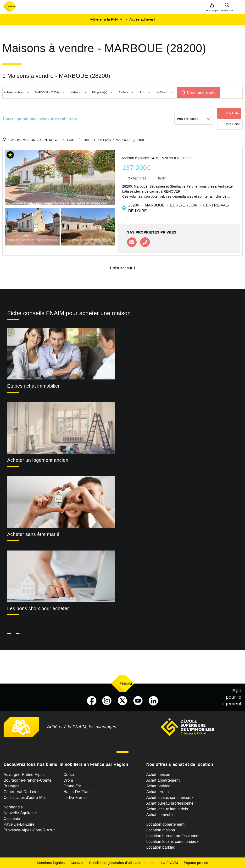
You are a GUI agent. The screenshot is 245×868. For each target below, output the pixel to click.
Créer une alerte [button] (201, 92)
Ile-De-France (75, 798)
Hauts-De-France (78, 792)
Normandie (13, 807)
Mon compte (212, 11)
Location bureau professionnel (173, 836)
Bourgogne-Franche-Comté (28, 780)
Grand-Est (72, 786)
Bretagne (12, 786)
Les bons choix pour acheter (38, 608)
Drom (68, 780)
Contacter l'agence (132, 242)
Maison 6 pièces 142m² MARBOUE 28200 (157, 158)
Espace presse (196, 863)
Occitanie (12, 819)
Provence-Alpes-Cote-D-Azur (29, 830)
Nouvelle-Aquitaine (20, 813)
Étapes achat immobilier (33, 386)
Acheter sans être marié (33, 534)
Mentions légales (51, 863)
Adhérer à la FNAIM (106, 19)
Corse (69, 775)
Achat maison (158, 775)
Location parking (161, 847)
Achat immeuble (160, 815)
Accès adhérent (142, 19)
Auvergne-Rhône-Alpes (24, 775)
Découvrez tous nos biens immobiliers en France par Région (66, 764)
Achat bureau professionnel (170, 803)
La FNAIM (170, 863)
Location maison (161, 830)
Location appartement (165, 824)
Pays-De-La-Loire (19, 824)
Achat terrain (157, 792)
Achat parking (158, 786)
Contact (77, 863)
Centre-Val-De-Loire (21, 792)
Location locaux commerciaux (172, 842)
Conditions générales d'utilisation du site (122, 863)
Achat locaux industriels (167, 809)
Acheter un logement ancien (38, 460)
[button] (10, 156)
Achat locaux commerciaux (170, 798)
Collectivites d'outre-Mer (25, 798)
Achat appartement (163, 780)
